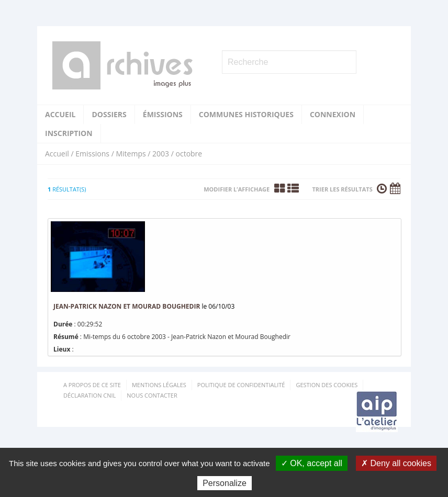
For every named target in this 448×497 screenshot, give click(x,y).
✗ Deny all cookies (396, 463)
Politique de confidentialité (241, 385)
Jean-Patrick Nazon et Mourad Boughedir (127, 306)
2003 (161, 154)
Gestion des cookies (327, 385)
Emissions (92, 154)
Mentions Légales (159, 385)
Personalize (225, 483)
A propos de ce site (92, 385)
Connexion (333, 114)
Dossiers (109, 114)
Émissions (163, 114)
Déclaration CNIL (89, 395)
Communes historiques (246, 114)
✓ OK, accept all (312, 463)
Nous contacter (152, 395)
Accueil (60, 114)
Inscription (69, 133)
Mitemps (131, 154)
